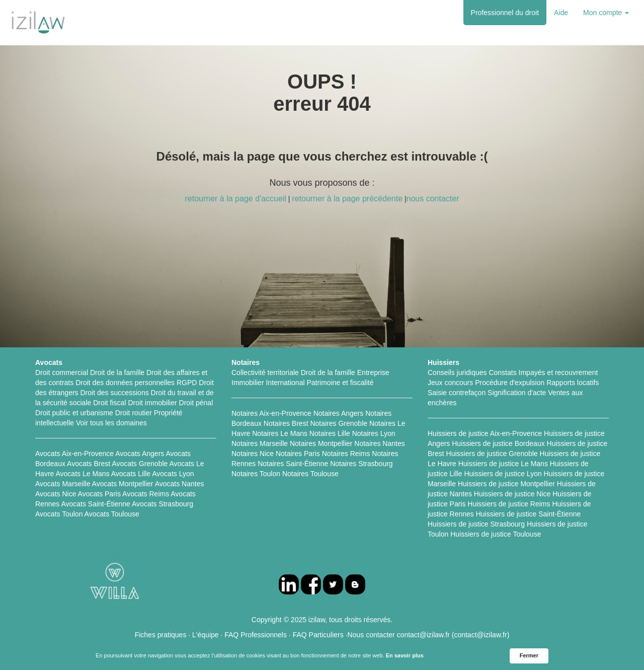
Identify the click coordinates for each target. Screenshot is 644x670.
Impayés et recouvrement (558, 373)
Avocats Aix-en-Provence (74, 454)
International (285, 383)
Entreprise (373, 373)
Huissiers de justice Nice (512, 494)
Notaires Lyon (374, 433)
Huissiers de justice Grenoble (492, 454)
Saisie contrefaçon (457, 393)
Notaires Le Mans (280, 433)
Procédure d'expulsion (510, 383)
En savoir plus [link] (405, 655)
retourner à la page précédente (347, 199)
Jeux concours (450, 383)
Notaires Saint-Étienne (293, 464)
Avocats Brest (89, 464)
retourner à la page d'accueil (235, 199)
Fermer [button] (529, 655)
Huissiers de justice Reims (509, 504)
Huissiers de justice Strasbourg (476, 524)
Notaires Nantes (379, 443)
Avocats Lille (131, 474)
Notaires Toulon (256, 474)
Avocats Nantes (180, 484)
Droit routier (134, 413)
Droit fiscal (109, 403)
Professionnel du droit (505, 13)
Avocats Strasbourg (163, 504)
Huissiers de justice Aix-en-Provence (485, 433)
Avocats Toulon (59, 514)
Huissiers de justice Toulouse (496, 534)
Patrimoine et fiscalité (340, 383)
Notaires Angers (339, 413)
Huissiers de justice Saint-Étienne (529, 514)
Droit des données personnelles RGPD (136, 383)
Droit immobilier (152, 403)
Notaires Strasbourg (361, 464)
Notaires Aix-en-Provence (271, 413)
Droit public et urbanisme (74, 413)
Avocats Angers (140, 454)
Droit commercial (62, 373)
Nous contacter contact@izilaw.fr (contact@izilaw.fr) (429, 635)
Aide (561, 13)
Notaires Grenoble (339, 423)
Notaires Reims (346, 454)
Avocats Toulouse (112, 514)
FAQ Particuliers (318, 635)
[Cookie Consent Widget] (322, 656)
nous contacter (433, 199)
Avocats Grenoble (140, 464)
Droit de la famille (117, 373)
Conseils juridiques (457, 373)
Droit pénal (196, 403)
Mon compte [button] (606, 13)
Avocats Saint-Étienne (96, 504)
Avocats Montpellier (123, 484)
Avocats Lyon (173, 474)
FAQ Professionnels (256, 635)
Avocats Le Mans (82, 474)
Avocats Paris (99, 494)
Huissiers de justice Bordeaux (498, 443)
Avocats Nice (56, 494)
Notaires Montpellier (321, 443)
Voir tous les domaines (111, 423)
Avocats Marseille (63, 484)
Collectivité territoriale (265, 373)
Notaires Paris (298, 454)
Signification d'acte (517, 393)
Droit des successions (115, 393)
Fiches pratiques (161, 635)
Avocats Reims (146, 494)
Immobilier (248, 383)
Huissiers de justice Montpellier (506, 484)
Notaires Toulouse (310, 474)
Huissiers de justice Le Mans (503, 464)
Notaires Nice (253, 454)
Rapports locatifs (573, 383)
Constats (502, 373)
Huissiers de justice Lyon (503, 474)
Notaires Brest (286, 423)
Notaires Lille (330, 433)
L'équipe (206, 635)
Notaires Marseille (260, 443)
